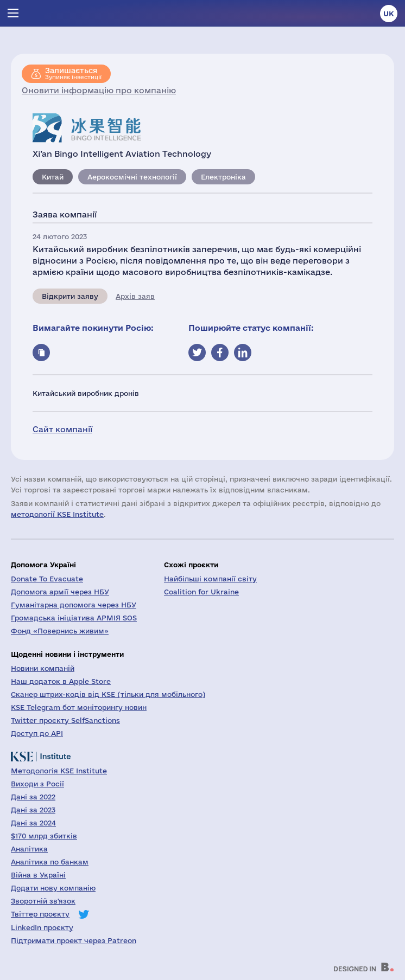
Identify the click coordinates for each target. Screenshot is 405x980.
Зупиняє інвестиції (73, 73)
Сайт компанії (62, 429)
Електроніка (223, 177)
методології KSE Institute (57, 514)
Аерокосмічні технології (132, 177)
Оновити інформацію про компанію (99, 90)
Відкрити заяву (70, 296)
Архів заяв (135, 296)
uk (389, 14)
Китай (53, 177)
